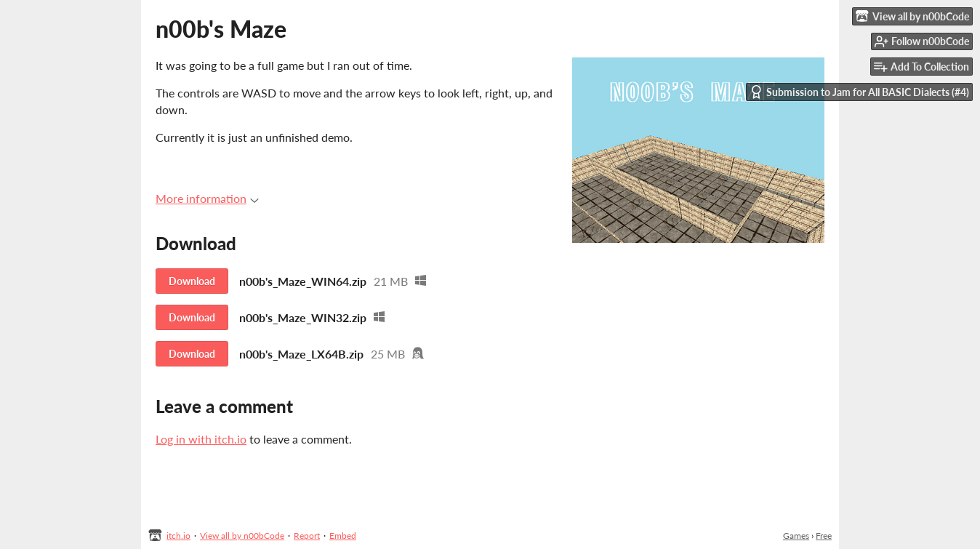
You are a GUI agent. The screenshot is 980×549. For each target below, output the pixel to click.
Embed (343, 536)
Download (192, 281)
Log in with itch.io (201, 439)
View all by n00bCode (242, 536)
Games (796, 536)
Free (824, 536)
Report (307, 536)
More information (207, 198)
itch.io (178, 536)
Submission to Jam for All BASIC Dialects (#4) (859, 92)
